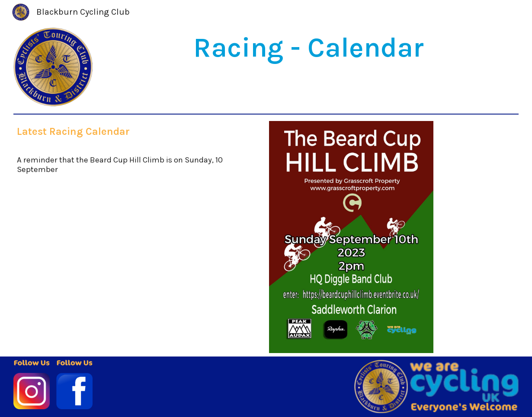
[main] (309, 48)
